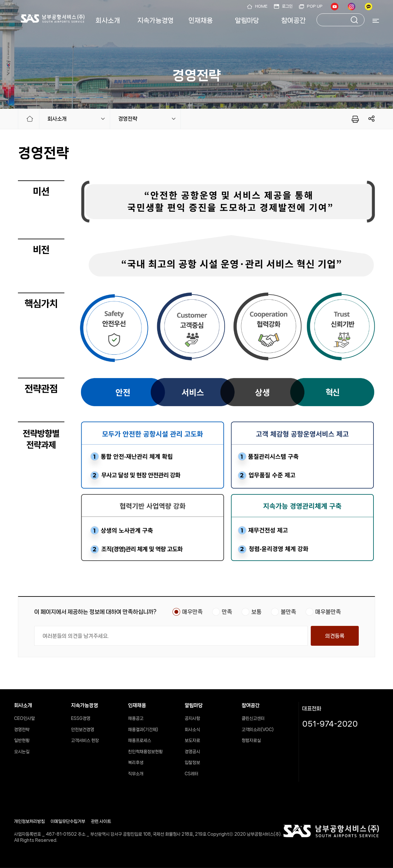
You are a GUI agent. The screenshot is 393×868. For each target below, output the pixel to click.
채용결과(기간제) (143, 730)
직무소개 (136, 774)
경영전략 (128, 119)
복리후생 (136, 762)
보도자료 (192, 740)
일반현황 (22, 740)
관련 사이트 (101, 821)
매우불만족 (328, 612)
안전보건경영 (83, 730)
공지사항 (192, 718)
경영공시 (192, 752)
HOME (261, 6)
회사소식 (192, 730)
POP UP (315, 6)
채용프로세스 (140, 740)
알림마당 (247, 20)
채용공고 (136, 718)
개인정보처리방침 (29, 821)
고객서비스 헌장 (85, 740)
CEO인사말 (24, 718)
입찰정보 (192, 762)
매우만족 (192, 612)
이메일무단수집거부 (68, 821)
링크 (372, 119)
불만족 (288, 612)
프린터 (355, 119)
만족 (227, 612)
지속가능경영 (156, 20)
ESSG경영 (81, 718)
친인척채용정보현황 (145, 752)
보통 (256, 612)
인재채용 (201, 20)
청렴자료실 (251, 740)
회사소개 (108, 20)
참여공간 (293, 20)
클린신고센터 (253, 718)
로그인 (287, 6)
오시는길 (22, 752)
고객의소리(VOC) (258, 730)
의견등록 (335, 636)
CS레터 (192, 774)
